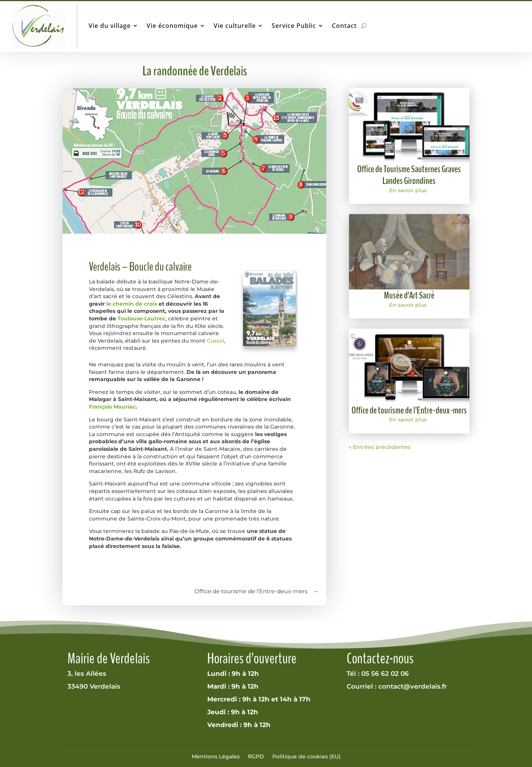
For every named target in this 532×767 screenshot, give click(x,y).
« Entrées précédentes (380, 447)
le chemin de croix (132, 304)
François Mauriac (112, 407)
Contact (344, 26)
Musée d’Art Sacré (409, 295)
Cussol (216, 341)
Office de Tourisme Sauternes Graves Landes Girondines (409, 175)
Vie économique (172, 26)
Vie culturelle (235, 26)
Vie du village (110, 26)
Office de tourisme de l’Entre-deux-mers (409, 410)
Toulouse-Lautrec (141, 318)
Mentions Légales (216, 756)
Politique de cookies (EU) (307, 756)
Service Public (294, 26)
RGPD (256, 756)
